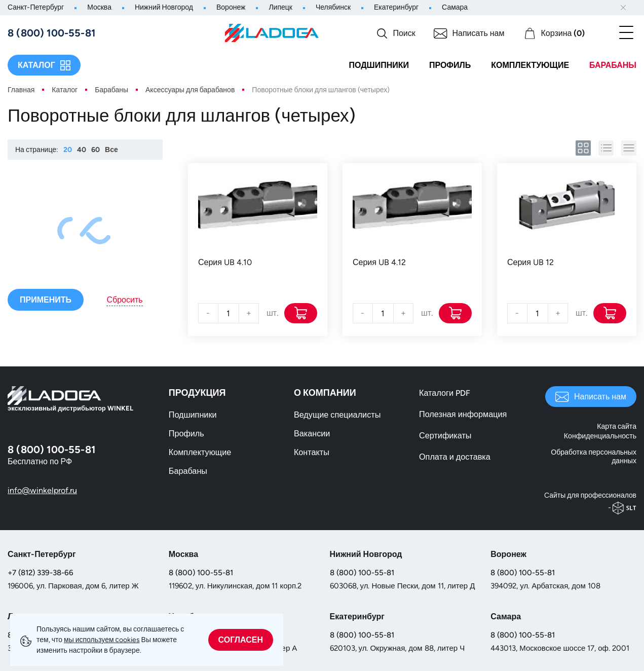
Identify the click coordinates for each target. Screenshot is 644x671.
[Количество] (229, 313)
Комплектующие (530, 65)
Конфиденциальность (600, 436)
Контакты (311, 452)
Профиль (450, 65)
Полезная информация (462, 414)
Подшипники (379, 65)
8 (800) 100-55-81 (201, 572)
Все (111, 150)
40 (82, 150)
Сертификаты (445, 436)
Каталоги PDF (444, 393)
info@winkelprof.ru (42, 490)
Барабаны (613, 65)
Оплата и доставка (454, 457)
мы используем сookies (102, 640)
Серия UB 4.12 (379, 262)
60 (96, 150)
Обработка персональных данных (594, 456)
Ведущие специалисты (337, 415)
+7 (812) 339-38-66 (41, 572)
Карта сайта (617, 427)
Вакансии (312, 434)
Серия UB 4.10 (225, 262)
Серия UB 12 (531, 262)
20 (68, 150)
